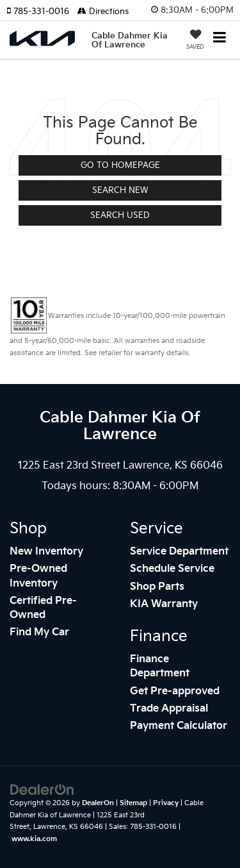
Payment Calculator (179, 726)
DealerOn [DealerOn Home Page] (98, 803)
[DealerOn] (42, 790)
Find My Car (39, 632)
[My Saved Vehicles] (195, 41)
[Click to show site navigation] (220, 39)
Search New (120, 190)
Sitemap (133, 803)
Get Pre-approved (175, 691)
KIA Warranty (164, 604)
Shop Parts (157, 587)
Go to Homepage (120, 165)
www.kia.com (34, 839)
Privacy (166, 803)
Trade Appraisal (169, 709)
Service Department (179, 552)
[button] (42, 12)
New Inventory (46, 552)
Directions (103, 12)
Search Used (120, 215)
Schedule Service (172, 569)
